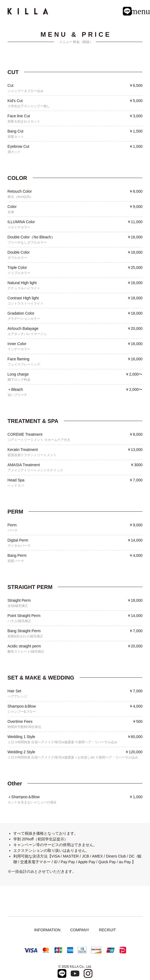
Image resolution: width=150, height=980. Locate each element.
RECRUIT (107, 930)
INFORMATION (47, 930)
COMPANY (80, 930)
